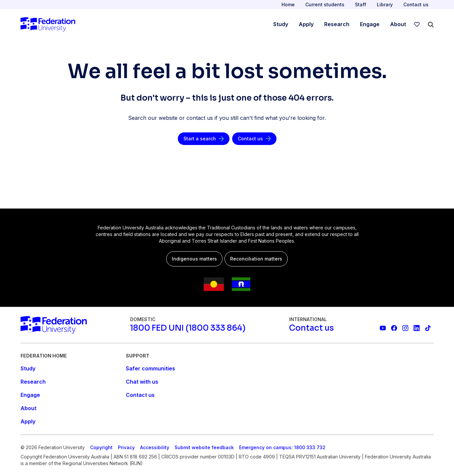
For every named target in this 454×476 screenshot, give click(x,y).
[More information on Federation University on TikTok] (428, 328)
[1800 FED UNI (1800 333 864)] (188, 328)
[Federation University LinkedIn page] (417, 328)
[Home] (48, 24)
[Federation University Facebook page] (394, 328)
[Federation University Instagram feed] (405, 328)
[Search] (431, 24)
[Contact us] (254, 139)
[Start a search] (204, 139)
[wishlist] (417, 24)
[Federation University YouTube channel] (383, 328)
